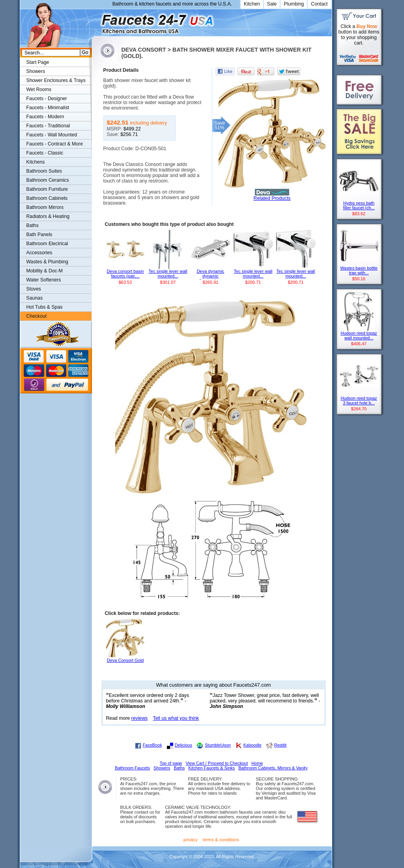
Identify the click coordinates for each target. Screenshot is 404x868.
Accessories (39, 253)
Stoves (34, 289)
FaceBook (152, 745)
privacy (191, 840)
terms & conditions (221, 840)
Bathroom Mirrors (45, 207)
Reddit (280, 745)
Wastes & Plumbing (47, 262)
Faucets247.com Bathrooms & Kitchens (96, 21)
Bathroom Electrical (47, 244)
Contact (319, 4)
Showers (36, 71)
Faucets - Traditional (48, 126)
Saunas (35, 298)
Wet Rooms (39, 89)
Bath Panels (39, 235)
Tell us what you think (176, 718)
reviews (140, 718)
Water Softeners (44, 280)
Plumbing (294, 4)
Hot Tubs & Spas (45, 307)
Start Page (38, 62)
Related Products (272, 198)
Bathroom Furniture (47, 189)
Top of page (171, 763)
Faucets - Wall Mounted (52, 135)
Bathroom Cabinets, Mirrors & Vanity (273, 768)
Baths (33, 225)
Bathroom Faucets (132, 768)
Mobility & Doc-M (45, 271)
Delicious (183, 745)
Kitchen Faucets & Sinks (211, 768)
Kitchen (252, 4)
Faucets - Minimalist (48, 108)
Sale (272, 4)
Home (257, 763)
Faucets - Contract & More (55, 144)
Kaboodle (252, 745)
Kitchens (36, 162)
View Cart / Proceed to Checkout (217, 763)
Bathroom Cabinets (47, 198)
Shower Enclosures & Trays (56, 80)
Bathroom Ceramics (48, 180)
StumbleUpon (218, 745)
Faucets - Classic (45, 153)
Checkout (37, 316)
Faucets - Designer (47, 99)
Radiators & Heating (48, 216)
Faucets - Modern (45, 117)
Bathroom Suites (44, 171)
